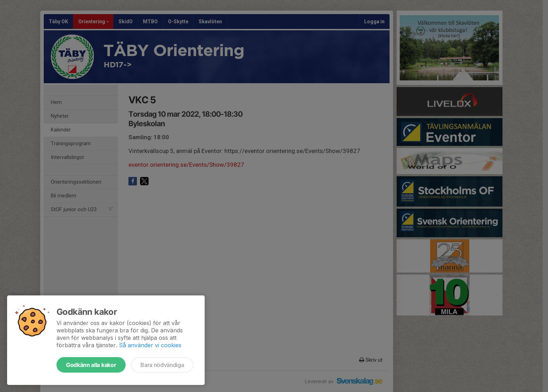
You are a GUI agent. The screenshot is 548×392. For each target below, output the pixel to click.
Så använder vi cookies (150, 345)
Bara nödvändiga (162, 365)
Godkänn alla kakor (91, 365)
